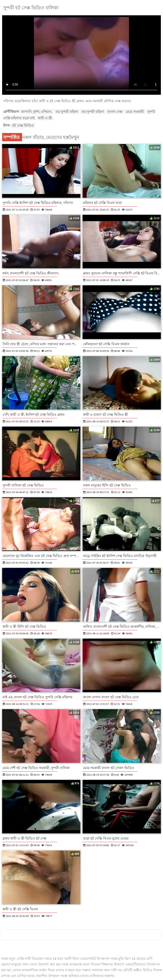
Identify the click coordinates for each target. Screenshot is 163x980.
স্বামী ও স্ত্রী (45, 118)
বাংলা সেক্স (115, 112)
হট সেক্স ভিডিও (23, 125)
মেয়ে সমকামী (135, 112)
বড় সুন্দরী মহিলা (67, 112)
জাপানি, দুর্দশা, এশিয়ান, (37, 112)
